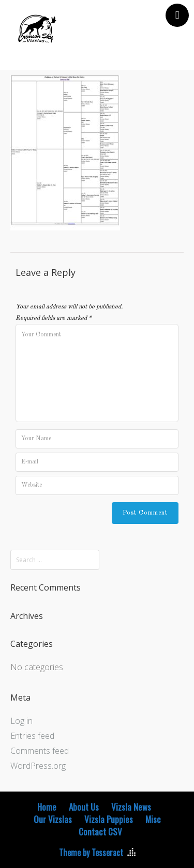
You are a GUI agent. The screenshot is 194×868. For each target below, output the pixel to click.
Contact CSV (100, 832)
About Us (84, 807)
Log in (21, 721)
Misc (153, 819)
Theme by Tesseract (91, 853)
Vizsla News (131, 807)
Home (47, 807)
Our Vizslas (53, 819)
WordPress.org (38, 766)
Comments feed (40, 751)
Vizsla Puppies (109, 819)
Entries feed (32, 736)
